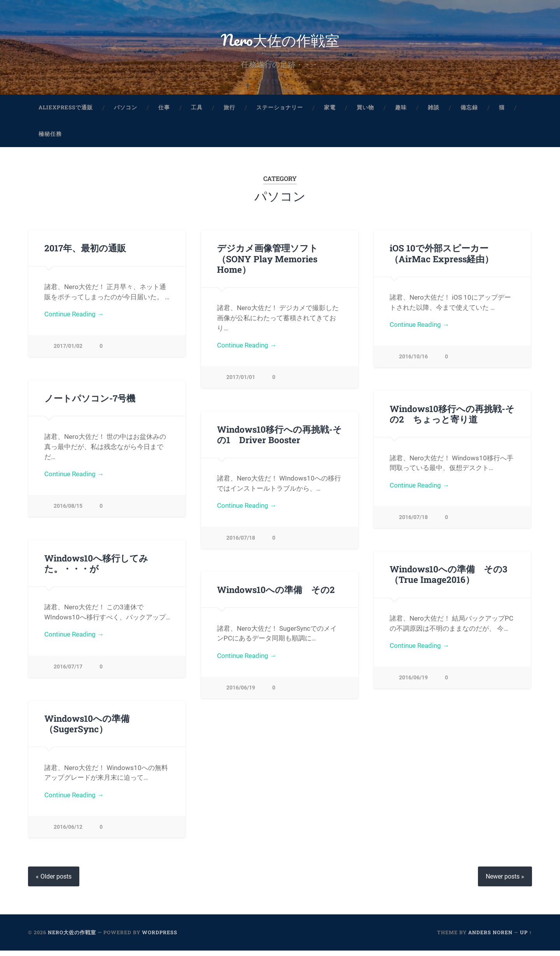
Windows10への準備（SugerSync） (87, 729)
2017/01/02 (68, 350)
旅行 (229, 111)
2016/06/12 (68, 832)
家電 (330, 111)
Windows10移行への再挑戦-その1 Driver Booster (279, 438)
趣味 (401, 111)
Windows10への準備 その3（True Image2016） (448, 579)
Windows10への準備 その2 (276, 594)
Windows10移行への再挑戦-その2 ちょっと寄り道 (452, 418)
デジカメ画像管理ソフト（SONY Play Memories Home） (268, 263)
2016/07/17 (68, 671)
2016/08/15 (68, 510)
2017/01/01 (241, 381)
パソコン (126, 111)
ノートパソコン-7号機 (90, 402)
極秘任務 (50, 138)
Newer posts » (505, 882)
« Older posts (54, 882)
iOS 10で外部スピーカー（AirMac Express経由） (441, 257)
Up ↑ (526, 938)
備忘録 (469, 111)
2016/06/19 (413, 682)
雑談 (434, 111)
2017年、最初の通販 (85, 252)
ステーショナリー (280, 111)
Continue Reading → (74, 318)
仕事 (164, 111)
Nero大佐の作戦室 (280, 41)
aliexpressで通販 (66, 111)
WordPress (160, 938)
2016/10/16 (413, 360)
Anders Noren (490, 938)
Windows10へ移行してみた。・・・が (96, 567)
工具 (197, 111)
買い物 (365, 111)
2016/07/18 (413, 521)
